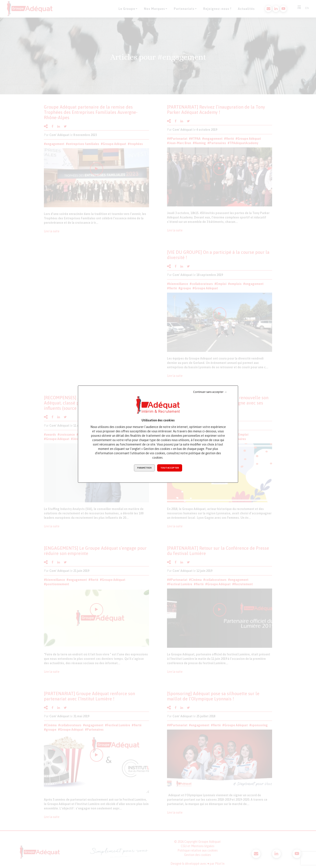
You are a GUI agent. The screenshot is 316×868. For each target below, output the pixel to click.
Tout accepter (170, 468)
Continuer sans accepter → (210, 392)
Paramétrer (144, 468)
